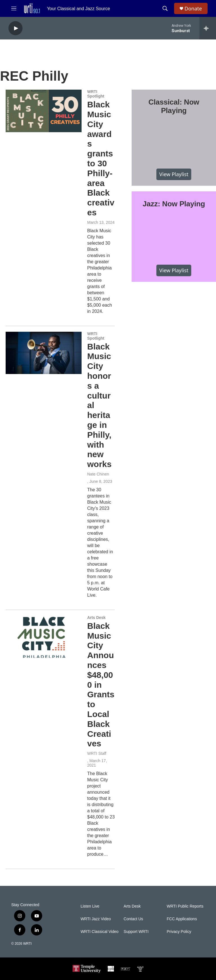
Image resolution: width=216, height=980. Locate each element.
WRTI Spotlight (96, 94)
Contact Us (133, 919)
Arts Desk (96, 618)
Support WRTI (136, 932)
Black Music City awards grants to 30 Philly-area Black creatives (101, 158)
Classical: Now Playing (174, 106)
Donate (193, 9)
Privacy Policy (179, 932)
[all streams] (208, 28)
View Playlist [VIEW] (174, 174)
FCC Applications (182, 919)
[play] (15, 28)
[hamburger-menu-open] (14, 8)
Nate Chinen (98, 474)
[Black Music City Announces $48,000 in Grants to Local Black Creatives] (44, 637)
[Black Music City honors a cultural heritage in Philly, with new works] (44, 353)
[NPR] (126, 969)
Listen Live (90, 906)
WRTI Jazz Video (96, 919)
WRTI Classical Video (99, 932)
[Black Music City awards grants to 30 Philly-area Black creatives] (44, 111)
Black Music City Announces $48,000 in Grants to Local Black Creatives (101, 685)
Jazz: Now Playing (174, 204)
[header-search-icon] (165, 8)
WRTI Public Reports (185, 906)
